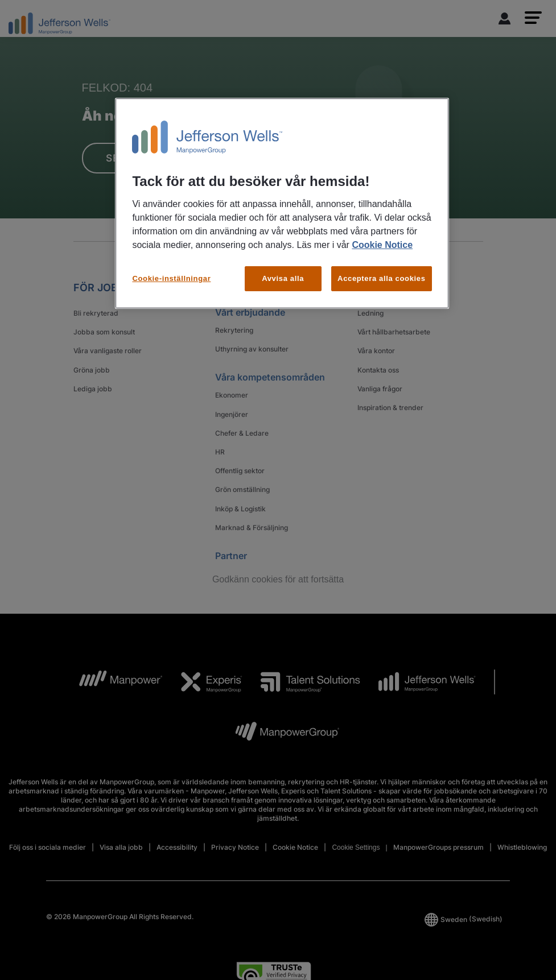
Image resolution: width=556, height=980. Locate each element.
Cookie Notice (382, 245)
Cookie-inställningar (171, 278)
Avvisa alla (283, 278)
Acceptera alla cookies (382, 278)
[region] (282, 203)
